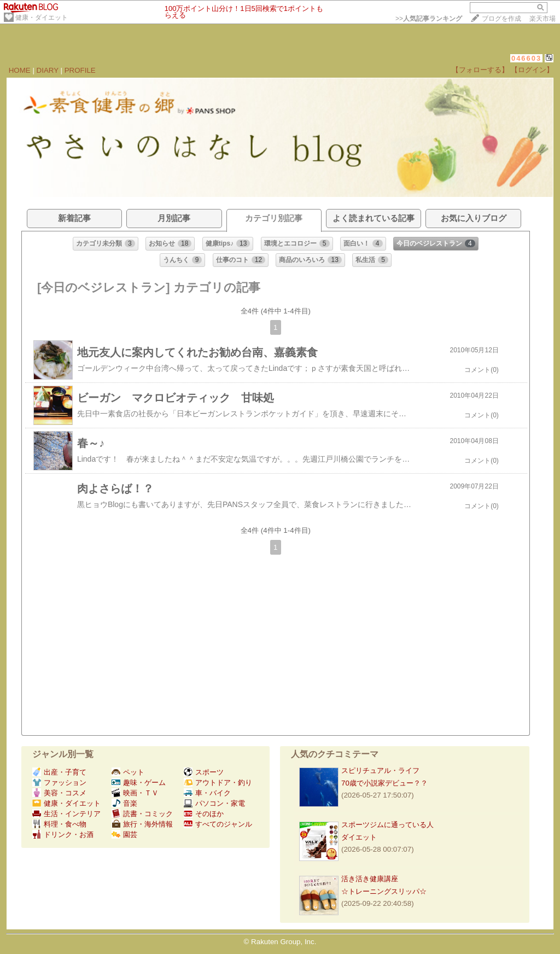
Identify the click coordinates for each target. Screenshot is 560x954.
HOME (20, 70)
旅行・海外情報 (142, 824)
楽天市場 (542, 19)
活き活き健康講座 (370, 879)
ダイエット (359, 837)
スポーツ (204, 772)
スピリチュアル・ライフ (380, 770)
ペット (128, 772)
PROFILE (80, 70)
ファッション (59, 783)
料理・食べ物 (59, 824)
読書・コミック (142, 814)
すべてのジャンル (218, 824)
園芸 (124, 834)
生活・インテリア (66, 814)
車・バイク (207, 793)
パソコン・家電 (214, 803)
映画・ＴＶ (135, 793)
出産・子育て (59, 772)
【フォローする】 (480, 70)
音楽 (124, 803)
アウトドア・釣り (218, 783)
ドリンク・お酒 (63, 834)
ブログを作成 (501, 19)
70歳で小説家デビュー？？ (384, 783)
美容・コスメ (59, 793)
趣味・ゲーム (139, 783)
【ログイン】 (532, 70)
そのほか (204, 814)
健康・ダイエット (42, 18)
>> (429, 19)
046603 (526, 58)
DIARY (48, 70)
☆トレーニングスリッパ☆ (384, 891)
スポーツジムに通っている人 (387, 825)
